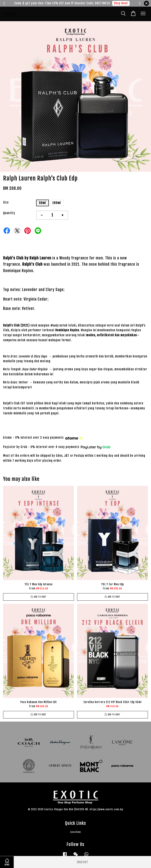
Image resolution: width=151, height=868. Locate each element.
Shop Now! (121, 3)
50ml (42, 203)
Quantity (9, 213)
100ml (57, 203)
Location (76, 832)
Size (6, 202)
